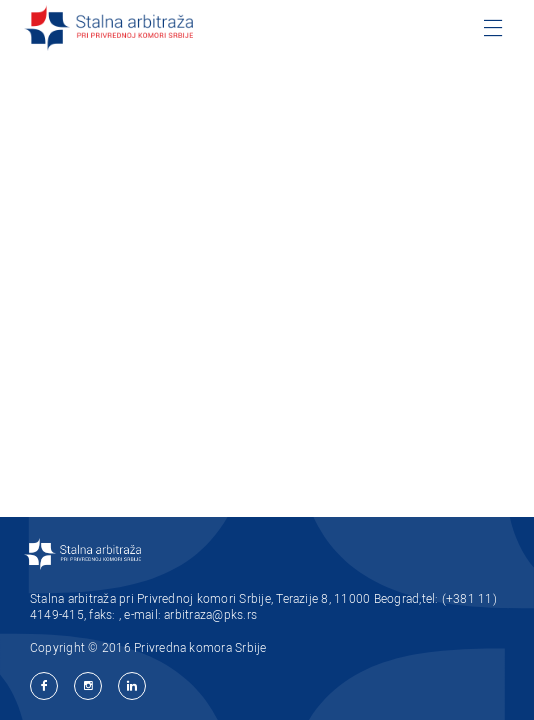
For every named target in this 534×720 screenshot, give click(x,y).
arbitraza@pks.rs (210, 614)
